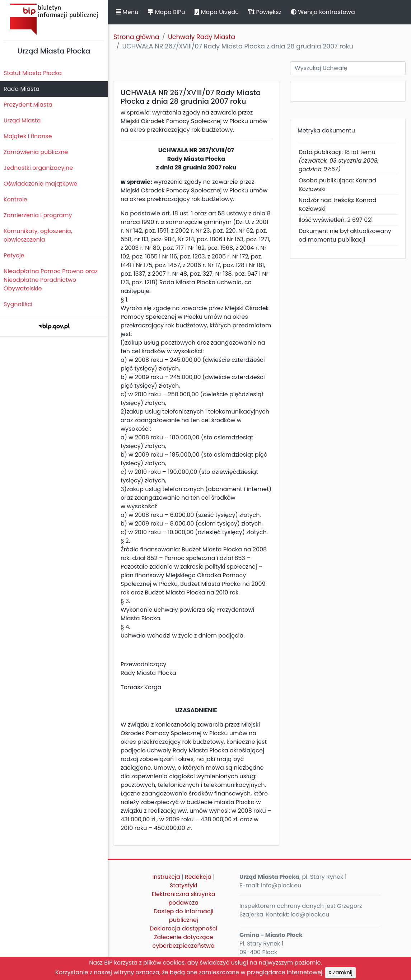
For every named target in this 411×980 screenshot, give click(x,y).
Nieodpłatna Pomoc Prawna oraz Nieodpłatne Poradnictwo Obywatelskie (51, 280)
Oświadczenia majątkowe (40, 184)
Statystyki (183, 885)
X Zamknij (340, 972)
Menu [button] (127, 12)
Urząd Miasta (22, 120)
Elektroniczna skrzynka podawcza (184, 898)
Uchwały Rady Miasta (202, 37)
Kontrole (15, 199)
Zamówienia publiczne (36, 152)
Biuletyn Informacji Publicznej (54, 19)
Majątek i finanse (28, 136)
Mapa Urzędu (216, 12)
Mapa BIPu (166, 12)
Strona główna (136, 37)
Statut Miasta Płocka (33, 73)
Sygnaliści (18, 304)
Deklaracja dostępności (183, 928)
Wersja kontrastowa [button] (323, 12)
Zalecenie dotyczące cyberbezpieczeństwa (184, 941)
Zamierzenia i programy (38, 215)
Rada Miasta (22, 89)
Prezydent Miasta (28, 105)
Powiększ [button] (265, 12)
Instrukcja (166, 877)
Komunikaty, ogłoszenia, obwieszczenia (38, 235)
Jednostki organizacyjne (38, 168)
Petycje (14, 255)
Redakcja (198, 877)
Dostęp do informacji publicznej (184, 916)
